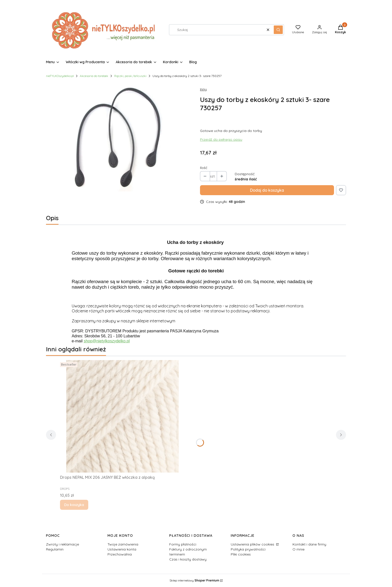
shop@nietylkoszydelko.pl (107, 341)
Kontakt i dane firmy (309, 544)
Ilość (204, 168)
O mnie (298, 549)
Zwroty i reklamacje (62, 544)
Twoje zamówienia (123, 544)
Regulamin (55, 549)
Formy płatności (183, 544)
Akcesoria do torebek (94, 76)
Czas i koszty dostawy (188, 559)
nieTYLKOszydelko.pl (60, 76)
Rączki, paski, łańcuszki (130, 76)
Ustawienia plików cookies (253, 544)
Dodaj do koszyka (267, 190)
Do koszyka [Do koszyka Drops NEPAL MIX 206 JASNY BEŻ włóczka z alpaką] (74, 505)
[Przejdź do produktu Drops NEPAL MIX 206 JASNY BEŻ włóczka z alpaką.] (122, 416)
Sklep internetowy (194, 580)
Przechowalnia (120, 554)
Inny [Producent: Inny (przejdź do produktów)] (203, 89)
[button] (278, 30)
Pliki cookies (241, 554)
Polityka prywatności (248, 549)
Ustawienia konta (122, 549)
